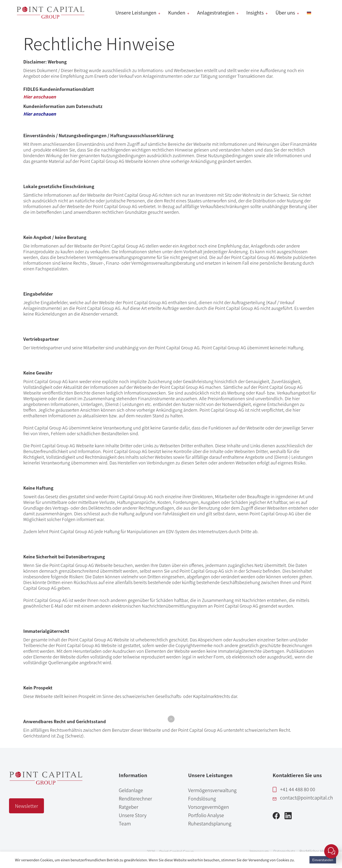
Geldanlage (131, 790)
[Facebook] (276, 817)
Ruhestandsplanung (210, 823)
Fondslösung (202, 798)
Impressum (259, 851)
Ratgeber (128, 807)
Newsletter (26, 806)
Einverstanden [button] (323, 860)
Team (125, 823)
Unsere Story (133, 815)
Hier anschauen (40, 97)
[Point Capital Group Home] (46, 783)
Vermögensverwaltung (212, 790)
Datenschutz (284, 851)
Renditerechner (135, 798)
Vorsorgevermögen (209, 807)
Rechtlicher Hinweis (316, 851)
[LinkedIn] (288, 817)
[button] (171, 719)
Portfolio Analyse (206, 815)
